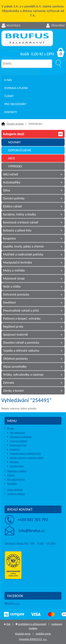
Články (9, 96)
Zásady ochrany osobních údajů (27, 458)
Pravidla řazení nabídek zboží (25, 453)
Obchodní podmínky (21, 437)
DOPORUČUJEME (20, 150)
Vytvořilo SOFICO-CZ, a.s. (33, 639)
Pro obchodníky (15, 104)
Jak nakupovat (17, 433)
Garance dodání (18, 441)
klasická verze (23, 634)
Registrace (14, 26)
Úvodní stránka (15, 124)
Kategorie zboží (33, 134)
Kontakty (11, 112)
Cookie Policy (17, 466)
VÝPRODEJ (15, 166)
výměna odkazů (16, 494)
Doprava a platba (16, 88)
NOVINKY (14, 142)
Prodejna (15, 449)
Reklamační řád (18, 445)
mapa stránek (15, 490)
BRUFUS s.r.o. (12, 603)
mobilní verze (43, 634)
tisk (8, 624)
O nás (8, 80)
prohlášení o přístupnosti (32, 624)
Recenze (14, 462)
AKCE (12, 158)
